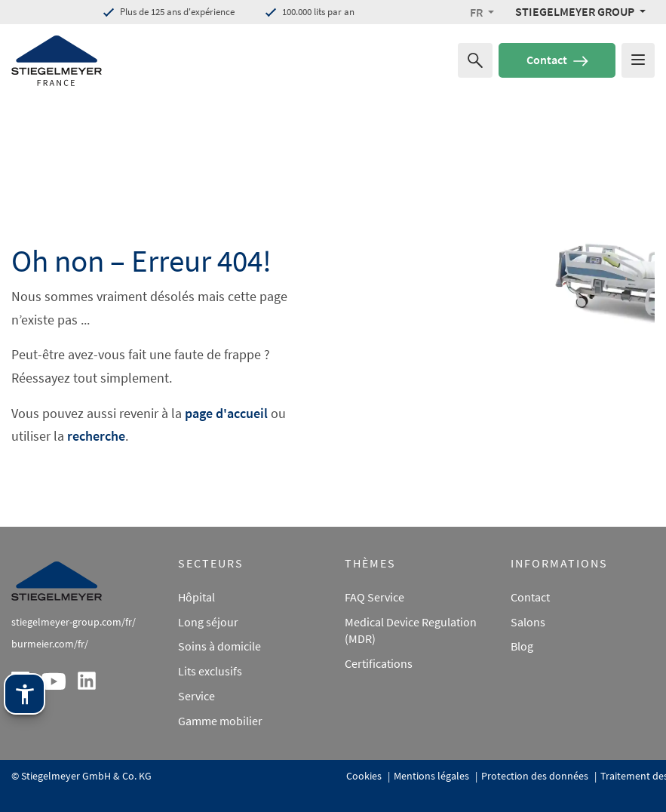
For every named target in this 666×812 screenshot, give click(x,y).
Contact (557, 60)
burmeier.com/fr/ (50, 644)
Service (196, 696)
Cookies (365, 776)
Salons (528, 622)
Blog (522, 646)
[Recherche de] (475, 60)
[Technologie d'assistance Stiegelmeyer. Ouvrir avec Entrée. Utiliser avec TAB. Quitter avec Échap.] (25, 711)
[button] (482, 12)
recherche (96, 436)
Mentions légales (433, 776)
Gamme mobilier (220, 721)
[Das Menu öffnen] (638, 60)
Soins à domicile (219, 646)
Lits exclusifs (210, 671)
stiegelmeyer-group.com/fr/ (74, 622)
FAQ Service (374, 597)
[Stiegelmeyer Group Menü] (580, 11)
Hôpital (196, 597)
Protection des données (536, 776)
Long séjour (208, 622)
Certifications (379, 663)
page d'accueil (226, 413)
